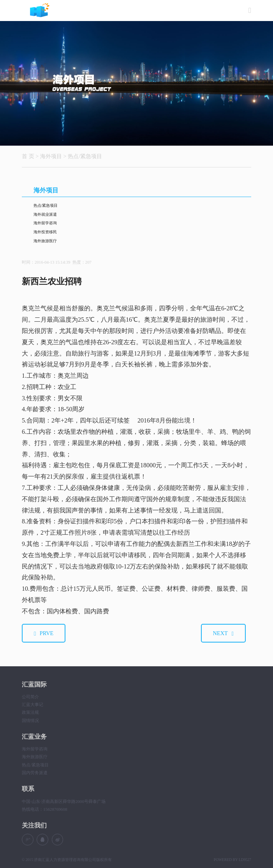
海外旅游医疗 (45, 241)
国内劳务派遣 (35, 773)
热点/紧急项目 (85, 156)
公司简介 (30, 697)
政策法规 (30, 712)
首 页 (28, 156)
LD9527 (245, 860)
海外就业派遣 (45, 214)
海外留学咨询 (45, 223)
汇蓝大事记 (33, 704)
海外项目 (51, 156)
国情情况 (30, 720)
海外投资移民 (45, 232)
